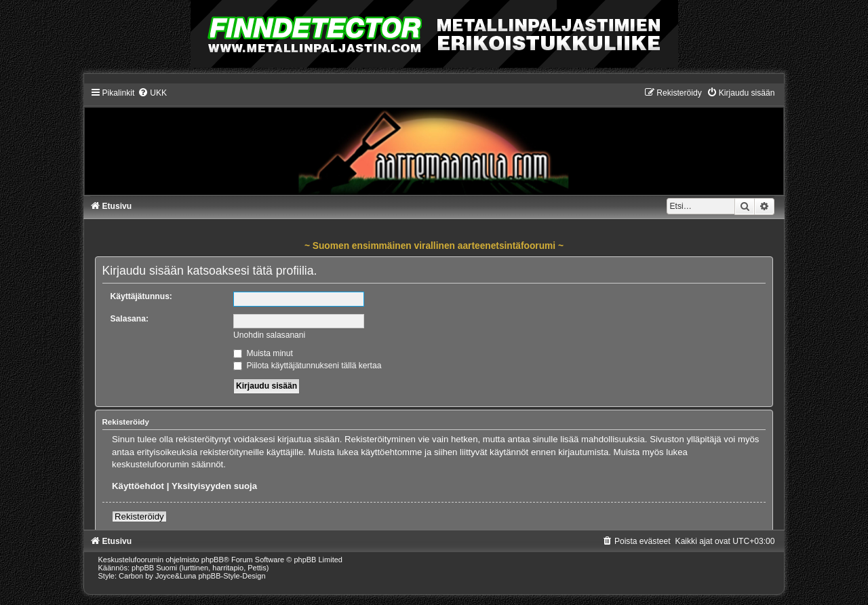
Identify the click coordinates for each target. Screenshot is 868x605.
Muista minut (263, 353)
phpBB (213, 560)
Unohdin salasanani (269, 335)
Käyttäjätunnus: (141, 296)
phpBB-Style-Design (232, 576)
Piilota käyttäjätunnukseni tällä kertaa (307, 366)
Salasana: (130, 319)
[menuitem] (152, 93)
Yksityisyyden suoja (214, 486)
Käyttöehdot (138, 486)
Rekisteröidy (139, 516)
